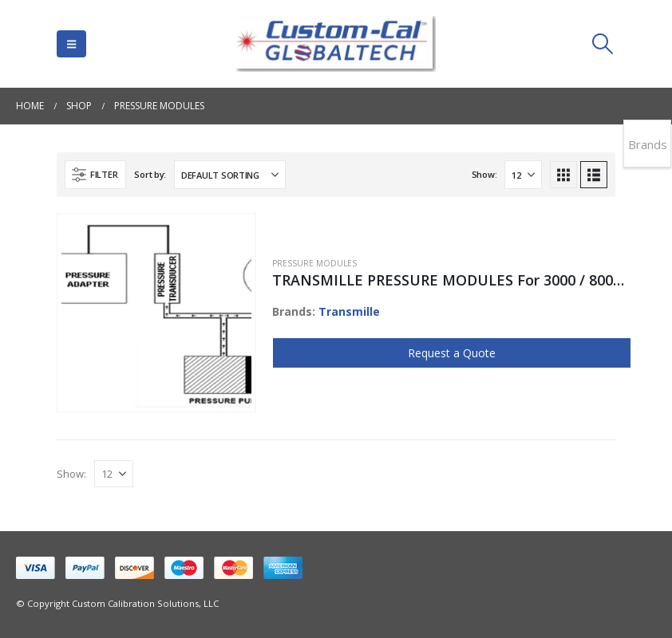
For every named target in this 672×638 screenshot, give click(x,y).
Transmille (349, 311)
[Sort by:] (230, 175)
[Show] (523, 175)
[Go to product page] (157, 313)
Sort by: (150, 174)
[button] (71, 44)
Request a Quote (452, 353)
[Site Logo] (336, 44)
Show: (484, 174)
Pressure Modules (314, 263)
